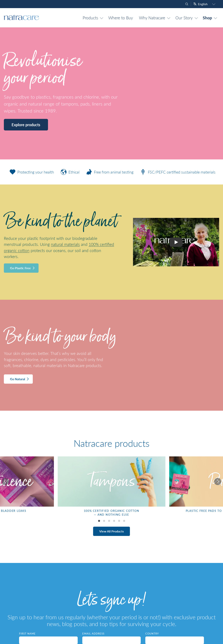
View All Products (111, 531)
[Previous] (6, 482)
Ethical (69, 172)
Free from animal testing (109, 172)
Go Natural (18, 379)
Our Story (184, 18)
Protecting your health (31, 172)
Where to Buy (121, 18)
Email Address (93, 634)
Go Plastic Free (20, 268)
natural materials (65, 244)
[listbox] (111, 488)
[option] (111, 488)
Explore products (26, 125)
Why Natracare (152, 18)
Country (152, 634)
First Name (27, 634)
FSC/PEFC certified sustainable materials (177, 172)
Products (90, 18)
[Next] (217, 482)
